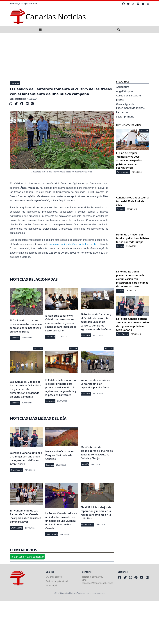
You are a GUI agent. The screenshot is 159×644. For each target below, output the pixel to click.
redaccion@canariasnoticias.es (98, 583)
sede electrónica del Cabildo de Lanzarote (73, 244)
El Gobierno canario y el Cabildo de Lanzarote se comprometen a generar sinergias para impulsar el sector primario (61, 323)
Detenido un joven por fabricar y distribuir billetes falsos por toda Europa (133, 238)
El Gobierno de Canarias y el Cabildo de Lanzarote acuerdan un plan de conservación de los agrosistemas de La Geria (96, 322)
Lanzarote (15, 83)
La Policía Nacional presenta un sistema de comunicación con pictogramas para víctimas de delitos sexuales (132, 279)
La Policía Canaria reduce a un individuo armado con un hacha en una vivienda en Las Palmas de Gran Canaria (61, 521)
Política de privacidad (57, 581)
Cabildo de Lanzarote (128, 96)
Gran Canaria (16, 470)
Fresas (120, 100)
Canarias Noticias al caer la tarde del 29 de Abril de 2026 (132, 201)
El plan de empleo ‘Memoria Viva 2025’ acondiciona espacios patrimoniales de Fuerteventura (129, 160)
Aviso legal (51, 585)
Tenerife (85, 464)
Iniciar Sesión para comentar (27, 557)
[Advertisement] (79, 56)
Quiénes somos (54, 577)
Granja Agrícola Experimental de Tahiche (130, 106)
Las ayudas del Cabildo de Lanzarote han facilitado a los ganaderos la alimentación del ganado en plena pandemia (25, 389)
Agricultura (123, 87)
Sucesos (120, 246)
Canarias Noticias (18, 99)
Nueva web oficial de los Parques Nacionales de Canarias (60, 455)
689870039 (98, 577)
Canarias (50, 465)
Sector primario (125, 117)
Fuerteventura (123, 172)
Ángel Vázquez (125, 91)
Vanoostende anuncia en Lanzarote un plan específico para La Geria (95, 384)
